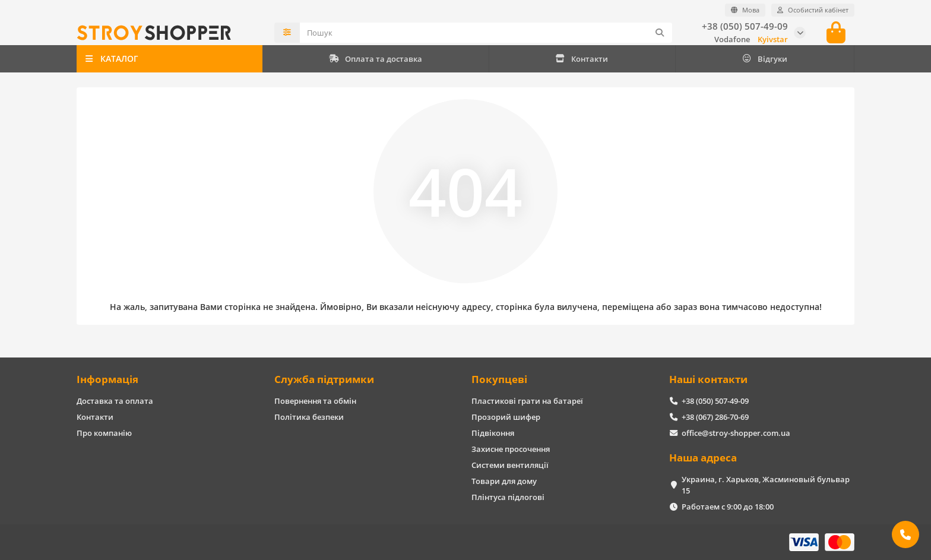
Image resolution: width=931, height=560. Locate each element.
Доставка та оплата (115, 401)
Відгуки (764, 59)
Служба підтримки (324, 379)
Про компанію (104, 433)
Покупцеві (499, 379)
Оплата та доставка (376, 59)
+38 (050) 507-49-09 (745, 26)
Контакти (582, 59)
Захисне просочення (511, 449)
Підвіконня (493, 433)
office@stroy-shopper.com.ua (736, 433)
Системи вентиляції (510, 465)
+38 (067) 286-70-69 (715, 417)
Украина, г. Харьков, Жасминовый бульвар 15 (766, 485)
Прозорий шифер (506, 417)
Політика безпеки (309, 417)
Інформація (107, 379)
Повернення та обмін (315, 401)
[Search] (486, 33)
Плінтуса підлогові (508, 497)
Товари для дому (504, 481)
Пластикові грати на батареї (527, 401)
